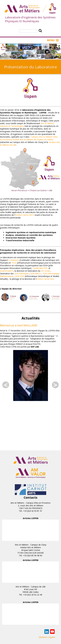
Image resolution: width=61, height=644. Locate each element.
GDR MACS (35, 274)
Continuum (14, 260)
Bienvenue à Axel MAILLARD (19, 325)
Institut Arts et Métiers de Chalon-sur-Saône (33, 139)
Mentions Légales (47, 637)
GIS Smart (45, 271)
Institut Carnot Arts (45, 279)
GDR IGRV (20, 276)
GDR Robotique (21, 274)
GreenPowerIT (7, 271)
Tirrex (14, 263)
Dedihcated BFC (41, 268)
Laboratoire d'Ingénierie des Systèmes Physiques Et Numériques (30, 19)
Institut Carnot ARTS (25, 215)
